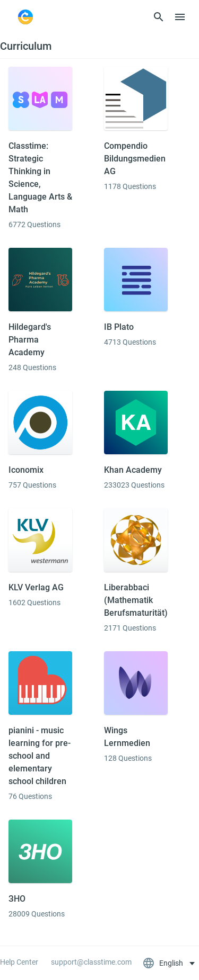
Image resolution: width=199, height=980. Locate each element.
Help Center (19, 962)
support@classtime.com (91, 962)
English (164, 963)
